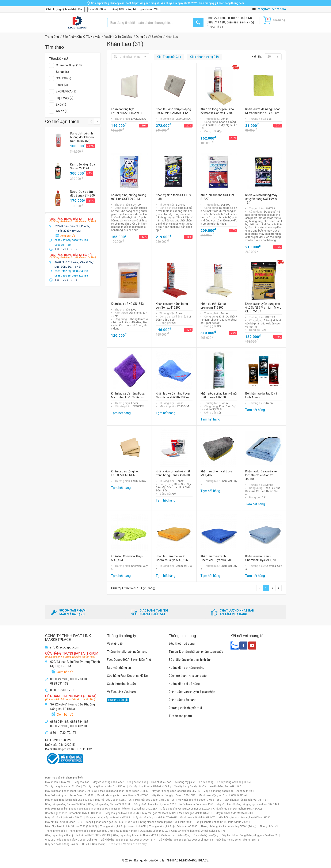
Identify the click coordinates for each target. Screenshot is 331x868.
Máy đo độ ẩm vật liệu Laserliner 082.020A (185, 809)
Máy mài (66, 782)
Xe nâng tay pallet (185, 782)
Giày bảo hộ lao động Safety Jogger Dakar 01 (71, 840)
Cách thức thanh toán (121, 684)
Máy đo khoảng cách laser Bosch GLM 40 (176, 791)
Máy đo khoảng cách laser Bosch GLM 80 (69, 795)
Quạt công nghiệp (126, 831)
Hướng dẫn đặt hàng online (187, 668)
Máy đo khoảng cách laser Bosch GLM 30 (124, 791)
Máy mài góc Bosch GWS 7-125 (113, 800)
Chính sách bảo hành (182, 700)
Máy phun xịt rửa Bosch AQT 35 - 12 (245, 800)
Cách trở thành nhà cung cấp (188, 676)
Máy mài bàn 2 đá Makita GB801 (234, 813)
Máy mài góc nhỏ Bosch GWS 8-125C (200, 800)
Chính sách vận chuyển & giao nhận (192, 692)
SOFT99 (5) (64, 78)
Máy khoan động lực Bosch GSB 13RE (174, 795)
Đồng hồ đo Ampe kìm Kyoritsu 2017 (155, 804)
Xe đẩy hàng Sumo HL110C (225, 787)
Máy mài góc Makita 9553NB (122, 813)
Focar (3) (62, 85)
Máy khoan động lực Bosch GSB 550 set (69, 800)
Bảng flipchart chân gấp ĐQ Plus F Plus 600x (166, 822)
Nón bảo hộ (99, 844)
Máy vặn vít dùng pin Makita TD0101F (155, 818)
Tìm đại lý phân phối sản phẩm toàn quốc (196, 652)
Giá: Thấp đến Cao (169, 57)
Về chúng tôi (115, 644)
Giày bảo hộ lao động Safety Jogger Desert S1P (128, 840)
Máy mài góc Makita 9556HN (159, 813)
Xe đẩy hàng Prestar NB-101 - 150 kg (104, 787)
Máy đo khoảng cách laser (108, 782)
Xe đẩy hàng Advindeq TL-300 (62, 787)
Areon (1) (62, 111)
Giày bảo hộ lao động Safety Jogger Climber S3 (186, 840)
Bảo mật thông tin (119, 668)
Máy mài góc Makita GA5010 (196, 813)
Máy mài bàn (82, 782)
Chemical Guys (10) (69, 65)
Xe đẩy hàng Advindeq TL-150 (234, 782)
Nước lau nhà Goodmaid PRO (196, 804)
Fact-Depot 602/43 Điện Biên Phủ (129, 660)
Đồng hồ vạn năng (137, 782)
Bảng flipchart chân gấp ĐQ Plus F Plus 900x (111, 822)
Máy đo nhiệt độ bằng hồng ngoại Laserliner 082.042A (248, 804)
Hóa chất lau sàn (161, 782)
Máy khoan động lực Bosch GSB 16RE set (223, 795)
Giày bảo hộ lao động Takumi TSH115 (238, 840)
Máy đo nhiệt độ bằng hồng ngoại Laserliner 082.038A (76, 809)
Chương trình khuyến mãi (185, 708)
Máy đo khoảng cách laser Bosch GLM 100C (71, 791)
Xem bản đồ (68, 236)
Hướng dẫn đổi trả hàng (184, 684)
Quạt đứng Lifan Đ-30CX (154, 831)
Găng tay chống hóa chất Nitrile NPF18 (136, 835)
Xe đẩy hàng (206, 782)
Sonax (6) (62, 72)
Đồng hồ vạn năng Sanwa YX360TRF (109, 804)
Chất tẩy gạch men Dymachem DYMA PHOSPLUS (74, 813)
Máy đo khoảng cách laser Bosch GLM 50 (228, 791)
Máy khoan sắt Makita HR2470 (198, 818)
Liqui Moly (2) (65, 98)
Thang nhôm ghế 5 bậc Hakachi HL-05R (123, 826)
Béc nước (114, 844)
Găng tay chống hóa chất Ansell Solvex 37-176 (198, 831)
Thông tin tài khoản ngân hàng (127, 652)
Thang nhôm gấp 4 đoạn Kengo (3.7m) (90, 831)
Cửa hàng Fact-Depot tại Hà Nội (128, 676)
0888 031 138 (235, 18)
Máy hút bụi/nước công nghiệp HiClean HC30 (245, 818)
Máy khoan (52, 782)
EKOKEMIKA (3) (66, 91)
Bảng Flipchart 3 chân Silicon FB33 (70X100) (71, 826)
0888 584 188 (235, 22)
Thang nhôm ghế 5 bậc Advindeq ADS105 (173, 826)
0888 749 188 (216, 22)
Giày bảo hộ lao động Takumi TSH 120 (67, 844)
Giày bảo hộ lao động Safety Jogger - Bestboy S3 (250, 835)
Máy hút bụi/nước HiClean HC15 (64, 822)
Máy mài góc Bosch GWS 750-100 (155, 800)
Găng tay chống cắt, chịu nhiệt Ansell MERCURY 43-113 (77, 835)
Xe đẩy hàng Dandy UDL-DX (190, 787)
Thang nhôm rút (269, 826)
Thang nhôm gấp (55, 831)
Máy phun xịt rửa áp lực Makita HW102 (108, 818)
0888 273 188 (216, 18)
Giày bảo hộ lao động (206, 835)
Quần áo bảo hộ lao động (176, 835)
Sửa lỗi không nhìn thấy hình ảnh (190, 660)
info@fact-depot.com (271, 9)
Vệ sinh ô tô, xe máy (135, 844)
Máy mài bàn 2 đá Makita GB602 (64, 818)
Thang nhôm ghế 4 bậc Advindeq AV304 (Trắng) (229, 826)
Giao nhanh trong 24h (204, 57)
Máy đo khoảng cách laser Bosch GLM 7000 (123, 795)
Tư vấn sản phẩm (180, 716)
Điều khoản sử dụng (182, 644)
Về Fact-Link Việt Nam (121, 692)
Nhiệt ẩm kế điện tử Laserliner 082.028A (134, 809)
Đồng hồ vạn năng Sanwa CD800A (65, 804)
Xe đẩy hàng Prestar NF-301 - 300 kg (150, 787)
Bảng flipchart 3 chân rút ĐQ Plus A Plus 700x (221, 822)
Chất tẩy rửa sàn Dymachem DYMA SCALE (238, 809)
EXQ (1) (61, 104)
